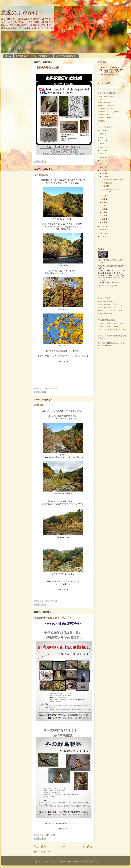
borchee (75, 862)
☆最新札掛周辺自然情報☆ (48, 68)
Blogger (95, 862)
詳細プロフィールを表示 (107, 286)
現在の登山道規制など (106, 302)
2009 (102, 236)
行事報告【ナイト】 (106, 115)
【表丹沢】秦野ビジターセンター (111, 323)
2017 (102, 157)
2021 (102, 144)
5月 (104, 212)
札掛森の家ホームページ (107, 307)
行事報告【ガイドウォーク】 (109, 112)
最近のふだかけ (20, 13)
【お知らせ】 (50, 835)
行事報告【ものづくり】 (107, 109)
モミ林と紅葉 (41, 175)
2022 (102, 141)
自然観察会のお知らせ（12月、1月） (53, 618)
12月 (104, 173)
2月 (104, 222)
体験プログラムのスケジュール (110, 311)
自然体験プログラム (106, 106)
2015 (102, 164)
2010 (102, 233)
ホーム (8, 56)
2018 (102, 154)
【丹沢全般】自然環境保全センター (112, 329)
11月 (104, 177)
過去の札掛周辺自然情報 (66, 56)
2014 (102, 167)
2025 (102, 131)
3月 (104, 219)
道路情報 (101, 121)
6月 (104, 209)
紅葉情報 (39, 405)
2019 (102, 151)
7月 (104, 206)
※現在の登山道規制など (107, 97)
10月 (104, 196)
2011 (102, 230)
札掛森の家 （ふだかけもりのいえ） (113, 261)
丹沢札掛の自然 (51, 389)
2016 (102, 160)
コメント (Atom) (45, 852)
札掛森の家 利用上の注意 (108, 304)
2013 (102, 170)
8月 (104, 202)
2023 (102, 137)
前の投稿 (87, 846)
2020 (102, 147)
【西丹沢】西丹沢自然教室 (108, 326)
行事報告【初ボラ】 (106, 118)
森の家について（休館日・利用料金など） (34, 56)
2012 (102, 226)
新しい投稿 (40, 846)
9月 (104, 199)
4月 (104, 216)
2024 (102, 134)
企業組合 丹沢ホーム (106, 314)
